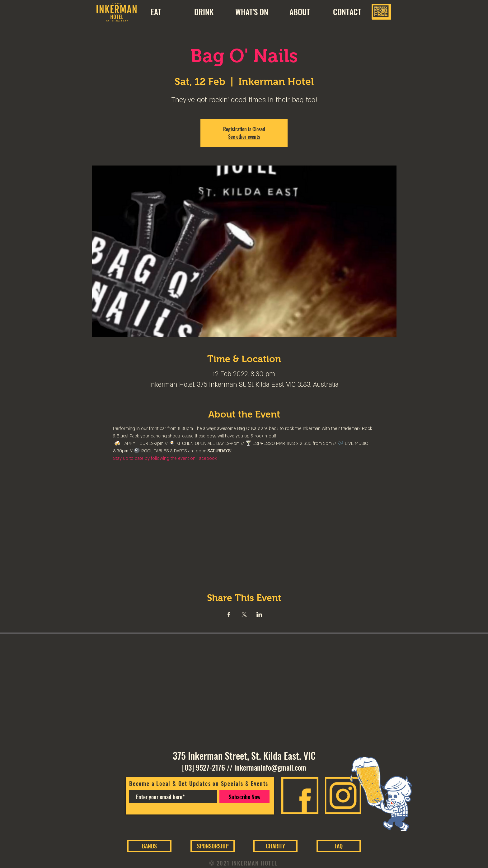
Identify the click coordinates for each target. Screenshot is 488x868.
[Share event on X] (244, 614)
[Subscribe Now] (244, 797)
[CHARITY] (275, 846)
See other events (244, 137)
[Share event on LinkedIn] (259, 614)
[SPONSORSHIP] (213, 846)
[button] (300, 12)
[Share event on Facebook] (229, 614)
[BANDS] (149, 846)
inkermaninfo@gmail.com (270, 768)
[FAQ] (339, 846)
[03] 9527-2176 (204, 768)
